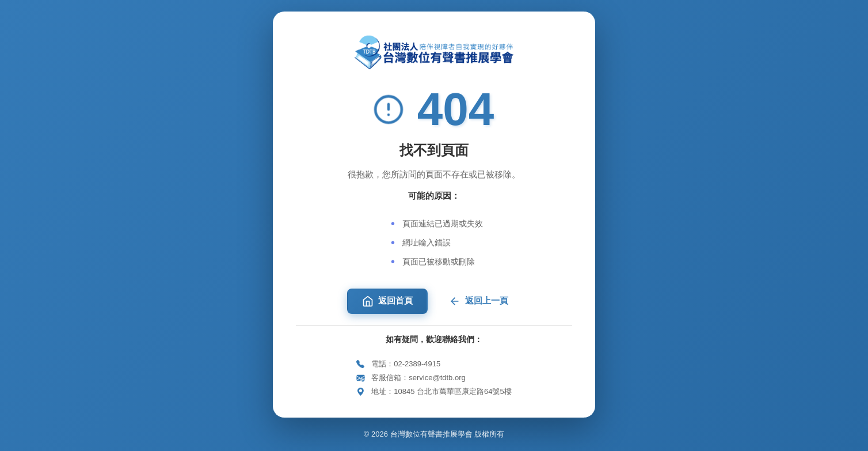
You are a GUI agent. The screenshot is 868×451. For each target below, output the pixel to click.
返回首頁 (387, 301)
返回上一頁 (479, 301)
